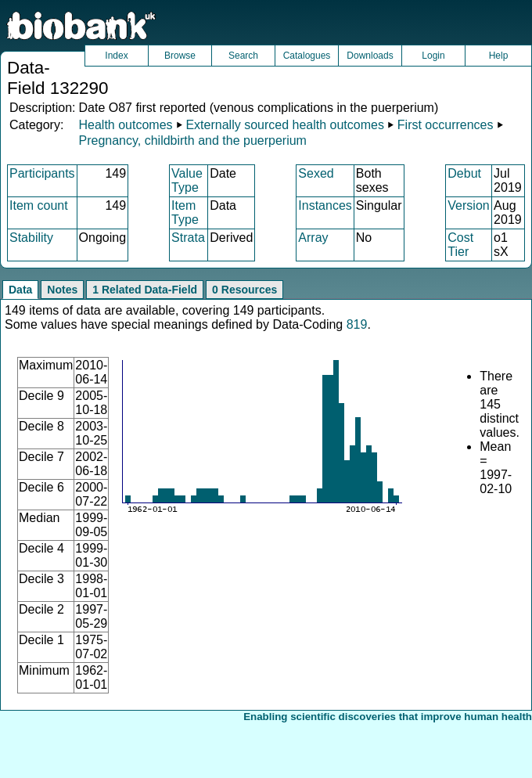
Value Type (187, 180)
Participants (42, 173)
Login (433, 56)
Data (20, 290)
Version (468, 205)
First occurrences (446, 125)
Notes (62, 290)
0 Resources (244, 290)
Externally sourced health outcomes (284, 125)
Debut (464, 173)
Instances (325, 205)
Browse (180, 56)
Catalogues (307, 56)
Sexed (316, 173)
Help (499, 56)
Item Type (185, 213)
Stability (31, 238)
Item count (39, 205)
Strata (188, 238)
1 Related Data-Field (145, 290)
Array (313, 238)
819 (357, 324)
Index (116, 56)
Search (243, 56)
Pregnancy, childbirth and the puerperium (192, 140)
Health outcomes (125, 125)
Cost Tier (460, 245)
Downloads (370, 56)
